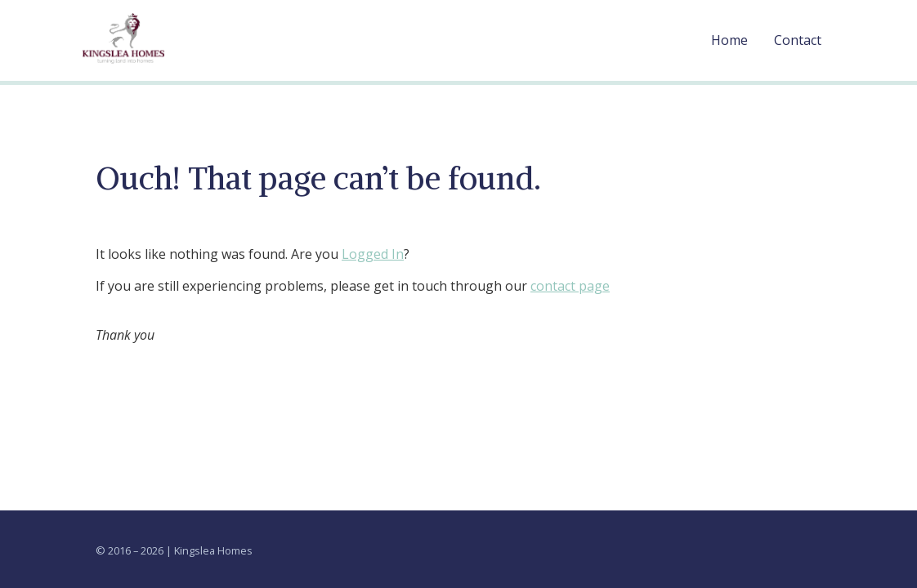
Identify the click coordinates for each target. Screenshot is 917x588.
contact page (570, 286)
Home (729, 40)
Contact (798, 40)
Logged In (373, 254)
